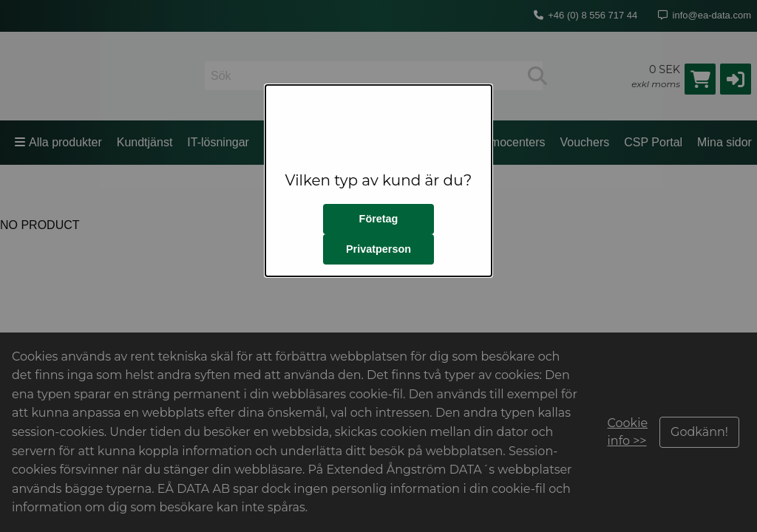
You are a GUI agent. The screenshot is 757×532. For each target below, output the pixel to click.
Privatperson (378, 249)
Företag (379, 219)
